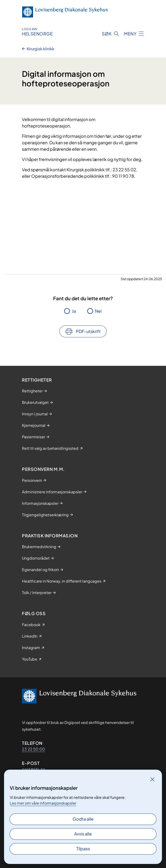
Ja (74, 311)
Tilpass (83, 849)
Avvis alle (83, 834)
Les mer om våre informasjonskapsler (43, 803)
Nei (98, 311)
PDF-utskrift (88, 331)
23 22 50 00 (34, 749)
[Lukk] (152, 779)
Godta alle (83, 819)
